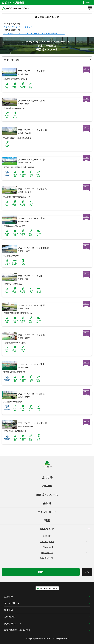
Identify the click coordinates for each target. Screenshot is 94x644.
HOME (41, 572)
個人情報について (13, 623)
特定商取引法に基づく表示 (17, 630)
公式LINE (65, 536)
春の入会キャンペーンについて (18, 27)
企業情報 (9, 596)
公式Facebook (63, 547)
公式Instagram (63, 541)
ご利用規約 (10, 617)
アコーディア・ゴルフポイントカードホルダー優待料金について (34, 33)
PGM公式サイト (63, 558)
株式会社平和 (64, 553)
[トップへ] (87, 572)
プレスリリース (12, 603)
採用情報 (9, 610)
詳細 (88, 3)
